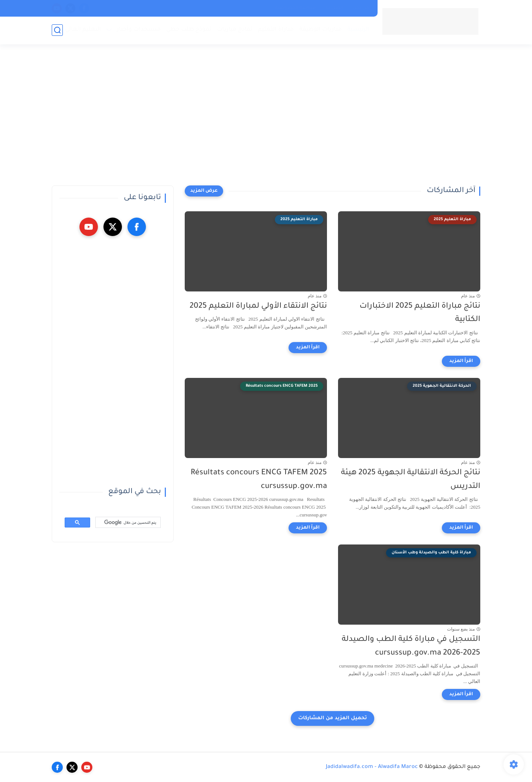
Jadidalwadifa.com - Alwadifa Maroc (372, 767)
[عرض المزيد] (204, 191)
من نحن (361, 8)
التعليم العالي (83, 30)
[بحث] (129, 523)
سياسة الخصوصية (295, 8)
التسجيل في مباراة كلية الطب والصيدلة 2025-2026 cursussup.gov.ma (411, 646)
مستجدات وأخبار (139, 30)
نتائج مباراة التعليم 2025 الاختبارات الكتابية (420, 313)
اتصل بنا (334, 8)
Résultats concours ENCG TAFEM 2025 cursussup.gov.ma (259, 480)
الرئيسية (358, 30)
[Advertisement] (266, 118)
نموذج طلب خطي (189, 30)
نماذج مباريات (235, 30)
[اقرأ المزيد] (461, 361)
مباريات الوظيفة (320, 30)
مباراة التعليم (276, 30)
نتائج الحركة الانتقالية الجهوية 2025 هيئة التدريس (411, 480)
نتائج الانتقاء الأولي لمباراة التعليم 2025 (258, 306)
